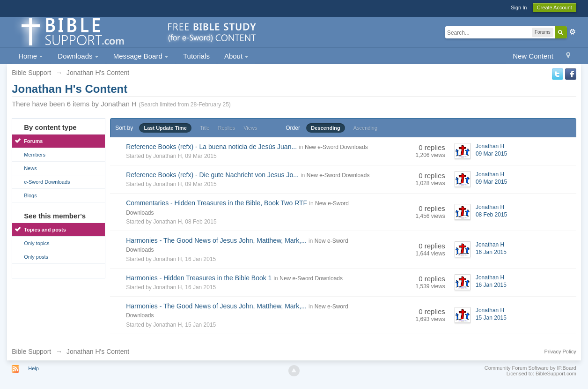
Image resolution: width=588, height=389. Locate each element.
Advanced (573, 32)
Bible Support (31, 352)
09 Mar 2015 (491, 154)
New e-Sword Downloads (336, 147)
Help (33, 368)
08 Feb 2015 (491, 215)
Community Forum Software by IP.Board (530, 368)
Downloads (78, 56)
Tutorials (196, 56)
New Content (533, 56)
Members (35, 155)
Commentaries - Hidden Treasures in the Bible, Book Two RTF (217, 203)
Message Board (141, 56)
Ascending (365, 128)
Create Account (555, 7)
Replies (226, 128)
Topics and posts (45, 230)
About (236, 56)
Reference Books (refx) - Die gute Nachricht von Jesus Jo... (212, 175)
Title (205, 128)
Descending (325, 128)
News (30, 168)
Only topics (37, 243)
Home (31, 56)
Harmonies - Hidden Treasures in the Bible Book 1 (199, 278)
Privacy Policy (560, 352)
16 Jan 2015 (491, 252)
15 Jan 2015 (491, 318)
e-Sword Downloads (47, 182)
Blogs (30, 195)
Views (250, 128)
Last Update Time (165, 128)
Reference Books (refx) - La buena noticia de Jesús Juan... (211, 147)
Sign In (519, 7)
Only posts (36, 257)
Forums (33, 141)
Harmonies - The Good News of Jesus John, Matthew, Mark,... (216, 240)
